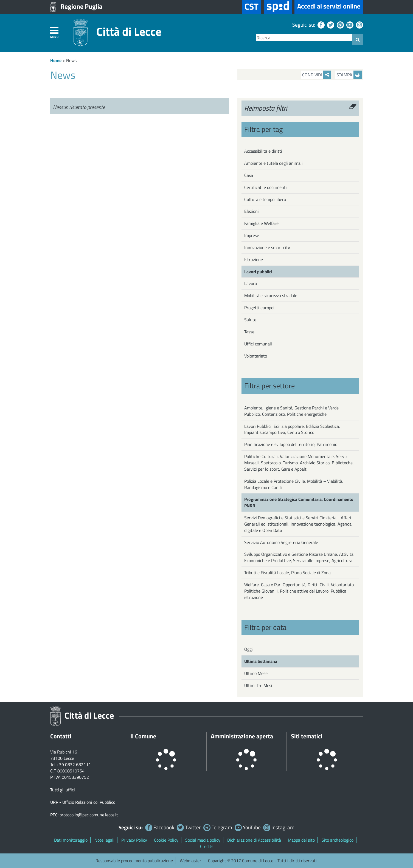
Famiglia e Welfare (261, 223)
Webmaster (190, 861)
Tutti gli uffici (63, 790)
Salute (250, 320)
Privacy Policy (134, 840)
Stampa (349, 75)
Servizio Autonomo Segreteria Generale (281, 542)
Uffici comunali (258, 344)
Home (56, 60)
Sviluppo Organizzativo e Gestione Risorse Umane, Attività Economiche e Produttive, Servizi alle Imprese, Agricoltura (299, 557)
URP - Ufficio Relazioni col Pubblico (83, 802)
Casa (249, 175)
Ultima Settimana (261, 661)
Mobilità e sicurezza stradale (271, 295)
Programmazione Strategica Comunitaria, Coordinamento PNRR (299, 502)
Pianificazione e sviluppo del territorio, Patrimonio (291, 444)
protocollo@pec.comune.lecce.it (89, 815)
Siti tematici (307, 736)
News (71, 60)
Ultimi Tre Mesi (258, 685)
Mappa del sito (301, 840)
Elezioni (252, 211)
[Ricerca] (304, 38)
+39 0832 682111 (74, 764)
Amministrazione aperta (242, 736)
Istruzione (254, 259)
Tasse (249, 332)
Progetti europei (259, 308)
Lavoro (251, 283)
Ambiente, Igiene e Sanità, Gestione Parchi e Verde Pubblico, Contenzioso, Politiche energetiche (291, 411)
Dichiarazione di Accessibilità (254, 840)
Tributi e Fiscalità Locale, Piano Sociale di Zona (287, 573)
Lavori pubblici (258, 272)
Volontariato (256, 356)
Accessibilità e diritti (263, 151)
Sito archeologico (338, 840)
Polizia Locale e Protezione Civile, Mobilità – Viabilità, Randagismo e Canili (294, 484)
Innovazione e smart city (267, 247)
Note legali (104, 840)
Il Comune (143, 736)
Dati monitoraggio (71, 840)
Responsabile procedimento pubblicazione (134, 861)
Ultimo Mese (256, 673)
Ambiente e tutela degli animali (273, 163)
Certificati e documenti (265, 187)
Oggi (248, 649)
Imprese (252, 235)
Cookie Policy (166, 840)
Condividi (317, 75)
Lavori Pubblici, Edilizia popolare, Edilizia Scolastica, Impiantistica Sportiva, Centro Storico (292, 429)
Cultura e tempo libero (265, 199)
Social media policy (203, 840)
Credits (207, 846)
